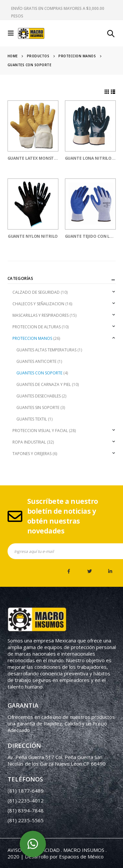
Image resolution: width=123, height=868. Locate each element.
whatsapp (33, 844)
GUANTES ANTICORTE (36, 361)
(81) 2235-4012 (26, 800)
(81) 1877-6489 (26, 791)
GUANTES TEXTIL (32, 419)
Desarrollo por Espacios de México (64, 856)
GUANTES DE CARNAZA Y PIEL (44, 384)
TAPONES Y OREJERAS (32, 454)
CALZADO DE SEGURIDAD (36, 292)
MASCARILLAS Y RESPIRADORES (41, 315)
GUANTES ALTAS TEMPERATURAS (46, 350)
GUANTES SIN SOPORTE (38, 407)
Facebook (69, 571)
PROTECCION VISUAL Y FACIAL (40, 431)
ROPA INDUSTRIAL (29, 442)
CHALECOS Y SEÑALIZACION (38, 304)
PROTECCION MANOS (32, 338)
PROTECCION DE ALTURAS (37, 327)
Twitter (90, 571)
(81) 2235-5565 (26, 820)
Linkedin (110, 571)
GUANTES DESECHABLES (39, 396)
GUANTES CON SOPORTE (39, 373)
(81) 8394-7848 (26, 810)
